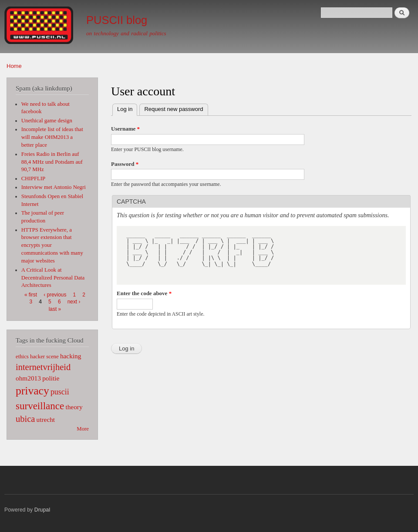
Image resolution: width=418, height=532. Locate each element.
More (83, 429)
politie (51, 378)
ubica (25, 419)
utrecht (46, 419)
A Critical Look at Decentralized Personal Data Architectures (53, 278)
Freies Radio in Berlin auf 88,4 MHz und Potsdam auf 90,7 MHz (52, 162)
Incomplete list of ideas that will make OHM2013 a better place (52, 137)
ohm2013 (28, 378)
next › (74, 302)
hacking (71, 356)
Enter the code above (144, 293)
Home (14, 66)
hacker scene (44, 357)
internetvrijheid (43, 367)
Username (125, 129)
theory (74, 407)
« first (31, 295)
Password (125, 164)
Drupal (42, 510)
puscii (60, 392)
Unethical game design (47, 121)
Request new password (174, 109)
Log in (127, 108)
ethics (22, 357)
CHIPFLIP (33, 178)
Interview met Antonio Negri (54, 187)
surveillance (40, 406)
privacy (32, 391)
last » (55, 309)
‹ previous (55, 295)
